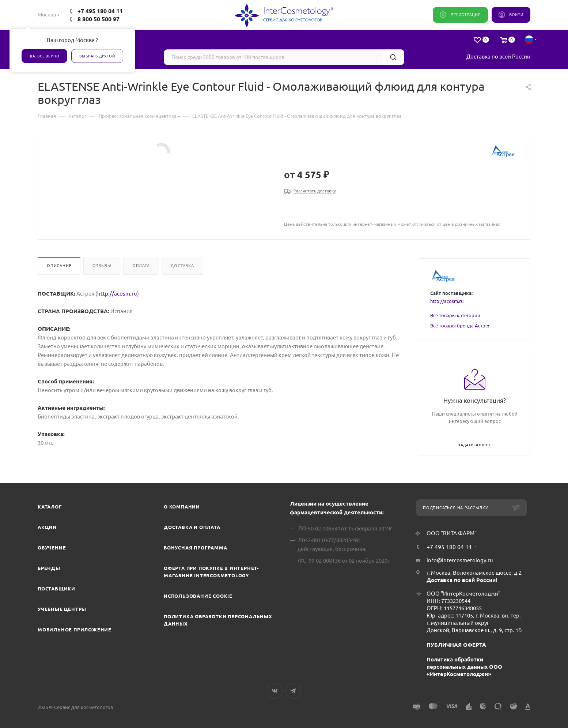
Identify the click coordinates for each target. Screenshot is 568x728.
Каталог (50, 507)
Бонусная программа (195, 548)
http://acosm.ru (117, 294)
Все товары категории (455, 315)
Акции (47, 527)
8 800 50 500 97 (99, 19)
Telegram (293, 691)
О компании (182, 507)
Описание (59, 266)
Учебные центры (62, 609)
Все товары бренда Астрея (460, 326)
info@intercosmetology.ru (460, 560)
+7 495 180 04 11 (100, 11)
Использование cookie (198, 596)
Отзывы (102, 266)
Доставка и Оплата (192, 527)
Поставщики (56, 589)
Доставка (182, 266)
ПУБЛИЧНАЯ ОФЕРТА (456, 645)
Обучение (52, 548)
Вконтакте (275, 691)
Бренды (49, 568)
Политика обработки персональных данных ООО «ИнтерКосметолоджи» (464, 667)
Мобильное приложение (75, 630)
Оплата (141, 266)
